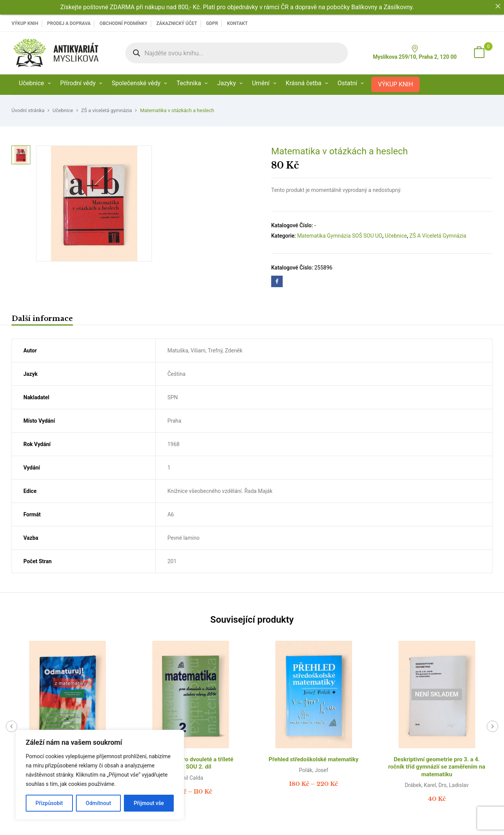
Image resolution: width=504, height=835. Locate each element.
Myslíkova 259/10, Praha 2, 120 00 (415, 52)
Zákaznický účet (176, 23)
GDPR (212, 23)
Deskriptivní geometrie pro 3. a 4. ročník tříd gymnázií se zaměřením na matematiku (437, 767)
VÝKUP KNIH (25, 23)
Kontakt (237, 23)
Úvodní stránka (28, 110)
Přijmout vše (149, 803)
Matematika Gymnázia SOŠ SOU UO (340, 236)
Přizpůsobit (49, 803)
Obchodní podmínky (124, 23)
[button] (479, 53)
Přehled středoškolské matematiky (313, 759)
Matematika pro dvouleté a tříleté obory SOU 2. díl (191, 763)
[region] (100, 775)
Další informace (42, 319)
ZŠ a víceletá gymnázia (107, 110)
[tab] (42, 320)
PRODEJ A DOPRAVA (69, 23)
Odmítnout (98, 803)
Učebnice (63, 110)
